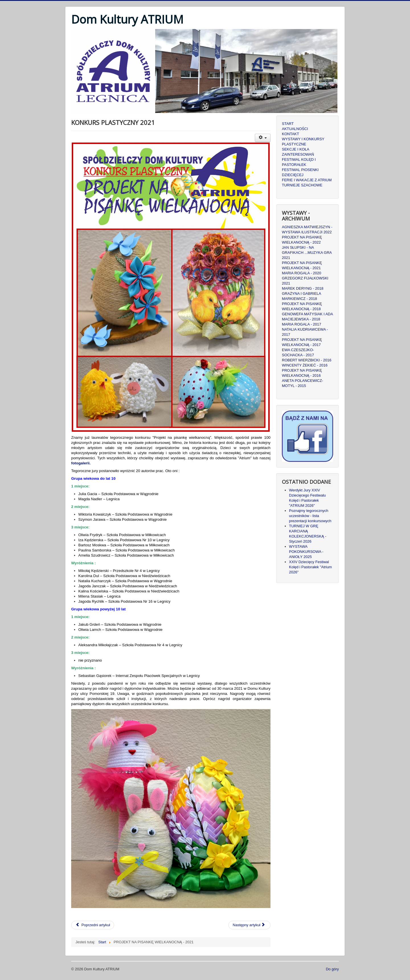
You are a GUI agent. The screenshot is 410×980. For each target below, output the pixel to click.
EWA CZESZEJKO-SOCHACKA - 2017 (298, 352)
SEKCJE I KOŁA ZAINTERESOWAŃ (298, 152)
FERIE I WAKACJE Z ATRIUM (307, 180)
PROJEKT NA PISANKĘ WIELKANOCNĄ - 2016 (302, 373)
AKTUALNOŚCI (295, 129)
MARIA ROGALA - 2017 (302, 324)
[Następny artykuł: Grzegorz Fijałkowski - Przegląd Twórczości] (249, 925)
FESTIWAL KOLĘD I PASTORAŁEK (299, 162)
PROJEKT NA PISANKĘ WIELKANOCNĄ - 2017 (302, 342)
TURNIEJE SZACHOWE (302, 185)
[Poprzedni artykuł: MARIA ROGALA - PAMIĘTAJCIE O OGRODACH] (93, 925)
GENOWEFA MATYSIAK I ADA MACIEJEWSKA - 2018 (307, 317)
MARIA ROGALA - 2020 (302, 273)
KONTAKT (290, 134)
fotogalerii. (81, 463)
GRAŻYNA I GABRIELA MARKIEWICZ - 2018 (301, 296)
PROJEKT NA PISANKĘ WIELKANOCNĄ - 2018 (302, 306)
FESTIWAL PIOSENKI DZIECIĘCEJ (300, 172)
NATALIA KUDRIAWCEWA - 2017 (305, 332)
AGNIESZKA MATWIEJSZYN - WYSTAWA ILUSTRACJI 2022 (307, 229)
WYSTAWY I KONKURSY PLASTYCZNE (303, 142)
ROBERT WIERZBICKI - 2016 (307, 360)
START (288, 124)
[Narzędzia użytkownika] (263, 138)
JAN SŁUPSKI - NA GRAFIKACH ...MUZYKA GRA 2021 (307, 253)
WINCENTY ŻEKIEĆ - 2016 (305, 365)
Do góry (332, 969)
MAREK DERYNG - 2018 (303, 288)
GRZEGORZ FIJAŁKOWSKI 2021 (305, 281)
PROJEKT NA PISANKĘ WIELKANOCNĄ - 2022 (302, 240)
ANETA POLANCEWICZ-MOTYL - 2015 (303, 383)
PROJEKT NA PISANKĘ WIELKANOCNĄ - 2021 (302, 265)
